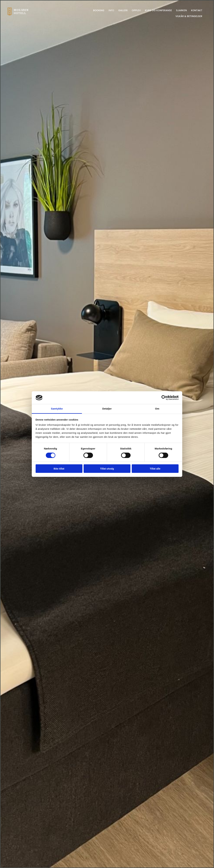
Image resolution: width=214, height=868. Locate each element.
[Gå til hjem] (18, 15)
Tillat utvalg (107, 469)
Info (111, 10)
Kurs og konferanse (158, 10)
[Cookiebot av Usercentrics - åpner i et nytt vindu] (164, 398)
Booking (99, 10)
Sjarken (181, 10)
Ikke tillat (59, 469)
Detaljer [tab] (107, 409)
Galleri (123, 10)
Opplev (136, 10)
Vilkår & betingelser (189, 16)
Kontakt (197, 10)
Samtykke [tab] (57, 409)
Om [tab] (157, 409)
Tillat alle (155, 469)
